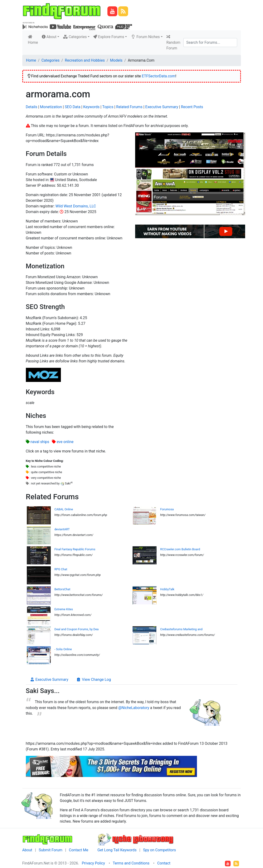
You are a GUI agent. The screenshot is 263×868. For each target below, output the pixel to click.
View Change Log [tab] (93, 680)
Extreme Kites (64, 609)
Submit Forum (51, 850)
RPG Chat (61, 569)
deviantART (62, 529)
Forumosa (167, 509)
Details (32, 107)
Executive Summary (162, 107)
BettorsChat (63, 589)
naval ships (40, 442)
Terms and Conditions (131, 863)
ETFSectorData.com (159, 76)
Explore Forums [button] (109, 37)
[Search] (210, 43)
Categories (50, 60)
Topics (108, 107)
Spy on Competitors (160, 850)
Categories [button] (75, 37)
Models (116, 60)
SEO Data (73, 107)
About (27, 850)
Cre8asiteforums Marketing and (181, 629)
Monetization (51, 107)
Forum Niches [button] (145, 37)
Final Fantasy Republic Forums (75, 549)
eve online (65, 442)
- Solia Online (63, 649)
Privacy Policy (93, 863)
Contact (164, 863)
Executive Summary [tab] (49, 680)
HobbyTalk (167, 589)
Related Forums (129, 107)
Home (34, 40)
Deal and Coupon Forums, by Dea (77, 629)
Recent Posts (192, 107)
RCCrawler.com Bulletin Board (180, 549)
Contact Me (79, 850)
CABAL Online (64, 509)
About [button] (49, 37)
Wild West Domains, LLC (76, 206)
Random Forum (173, 43)
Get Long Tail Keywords (117, 850)
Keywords (91, 107)
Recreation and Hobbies (85, 60)
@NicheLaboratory (134, 708)
